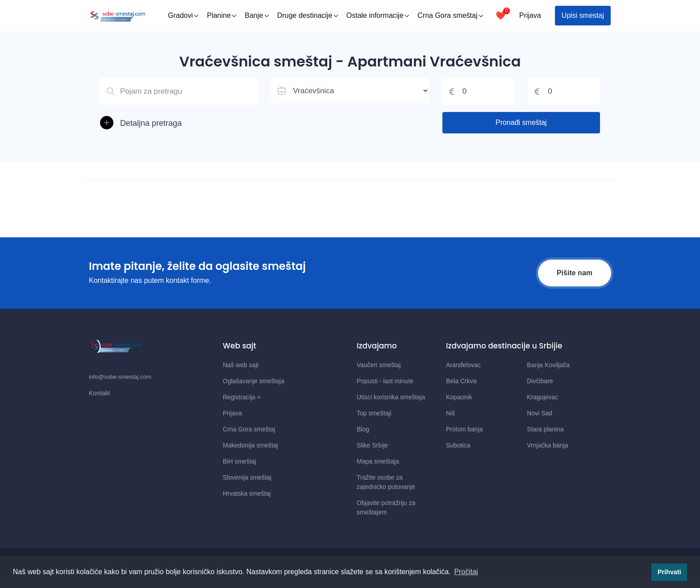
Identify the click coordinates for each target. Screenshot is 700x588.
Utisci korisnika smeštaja (391, 397)
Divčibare (540, 381)
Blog (363, 429)
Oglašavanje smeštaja (254, 381)
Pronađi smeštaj (521, 122)
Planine (221, 15)
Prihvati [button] (669, 572)
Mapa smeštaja (378, 461)
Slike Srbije (372, 445)
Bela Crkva (461, 381)
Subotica (458, 445)
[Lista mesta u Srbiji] (350, 91)
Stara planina (545, 429)
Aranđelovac (463, 365)
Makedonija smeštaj (250, 445)
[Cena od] (479, 91)
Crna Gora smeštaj (450, 15)
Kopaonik (459, 397)
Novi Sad (540, 413)
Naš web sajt (241, 365)
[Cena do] (564, 91)
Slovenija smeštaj (247, 477)
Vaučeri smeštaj (379, 365)
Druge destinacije (308, 15)
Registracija (242, 397)
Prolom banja (465, 429)
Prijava (530, 15)
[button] (179, 123)
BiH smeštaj (240, 461)
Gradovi (183, 15)
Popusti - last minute (385, 381)
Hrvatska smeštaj (247, 493)
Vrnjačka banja (547, 445)
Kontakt (99, 393)
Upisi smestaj (583, 15)
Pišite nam (575, 273)
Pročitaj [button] (466, 572)
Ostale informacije (378, 15)
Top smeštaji (374, 413)
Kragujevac (542, 397)
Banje (257, 15)
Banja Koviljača (548, 365)
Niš (450, 413)
